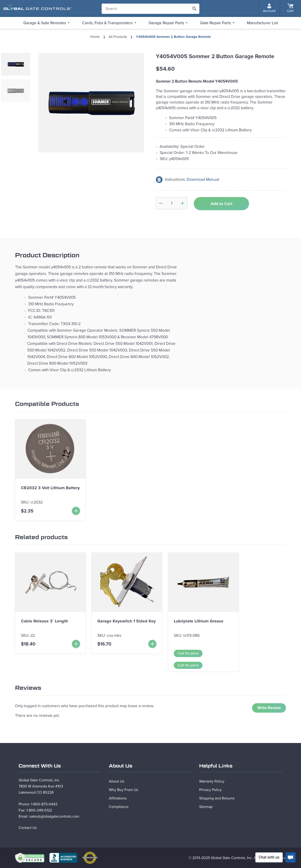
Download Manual (203, 180)
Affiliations (118, 798)
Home (95, 37)
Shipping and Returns (217, 798)
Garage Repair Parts (166, 23)
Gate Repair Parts (216, 23)
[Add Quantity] (182, 203)
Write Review (269, 708)
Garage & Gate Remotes (45, 23)
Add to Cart (221, 204)
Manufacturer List (262, 23)
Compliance (119, 807)
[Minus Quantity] (161, 203)
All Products (118, 37)
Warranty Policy (212, 781)
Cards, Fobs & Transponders (107, 23)
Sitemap (206, 807)
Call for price (188, 653)
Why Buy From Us (123, 790)
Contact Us (28, 828)
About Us (117, 781)
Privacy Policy (210, 790)
